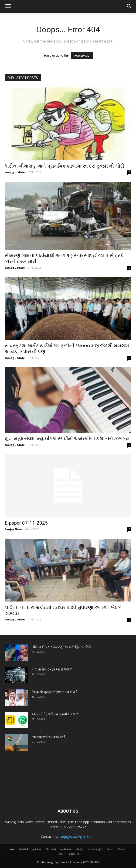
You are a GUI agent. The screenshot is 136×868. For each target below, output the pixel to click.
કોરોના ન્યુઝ (95, 849)
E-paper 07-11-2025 (26, 523)
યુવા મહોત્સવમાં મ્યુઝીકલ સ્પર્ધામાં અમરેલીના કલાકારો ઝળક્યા (68, 439)
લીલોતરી (74, 854)
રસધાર (61, 854)
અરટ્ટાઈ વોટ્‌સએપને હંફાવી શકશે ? (55, 714)
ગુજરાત (37, 849)
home (11, 849)
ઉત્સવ (122, 849)
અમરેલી (23, 849)
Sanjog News (13, 529)
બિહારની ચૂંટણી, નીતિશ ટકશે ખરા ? (55, 692)
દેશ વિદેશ (51, 849)
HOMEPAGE (82, 56)
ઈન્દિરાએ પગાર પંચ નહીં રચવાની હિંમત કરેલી (61, 647)
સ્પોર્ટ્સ (80, 849)
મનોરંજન (66, 849)
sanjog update (15, 172)
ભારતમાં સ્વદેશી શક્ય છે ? (49, 737)
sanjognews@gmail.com (77, 837)
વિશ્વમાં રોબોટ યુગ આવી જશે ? (52, 669)
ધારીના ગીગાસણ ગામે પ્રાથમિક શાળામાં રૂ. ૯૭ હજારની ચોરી (64, 166)
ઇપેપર (110, 849)
